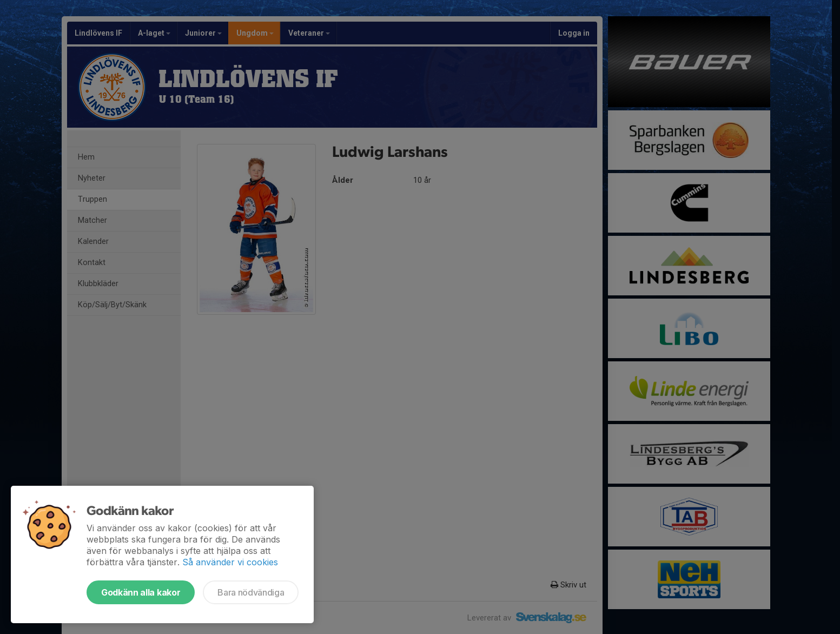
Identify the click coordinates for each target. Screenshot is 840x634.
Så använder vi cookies (230, 562)
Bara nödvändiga (251, 592)
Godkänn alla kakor (141, 592)
